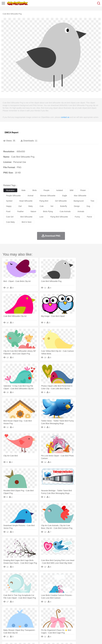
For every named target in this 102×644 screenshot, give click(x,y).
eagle (65, 196)
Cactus (34, 611)
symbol (9, 201)
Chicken (40, 615)
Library (91, 623)
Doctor (55, 619)
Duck (57, 615)
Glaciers (64, 611)
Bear (17, 615)
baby (31, 206)
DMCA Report (11, 132)
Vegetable (76, 627)
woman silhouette (48, 196)
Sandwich (60, 627)
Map (76, 623)
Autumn (20, 611)
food (8, 211)
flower (83, 190)
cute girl (10, 217)
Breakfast (13, 627)
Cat (34, 615)
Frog (81, 615)
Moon (85, 611)
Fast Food (40, 627)
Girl (89, 619)
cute (42, 206)
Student (14, 623)
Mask (13, 619)
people (46, 190)
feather (20, 211)
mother (37, 619)
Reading (44, 623)
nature (33, 211)
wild (72, 190)
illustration (10, 190)
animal (30, 196)
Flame (57, 611)
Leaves (27, 611)
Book (28, 623)
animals (81, 211)
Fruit (47, 627)
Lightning (78, 611)
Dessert (26, 627)
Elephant (69, 615)
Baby (19, 619)
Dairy (20, 627)
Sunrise (92, 611)
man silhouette (80, 196)
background (79, 201)
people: (6, 619)
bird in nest (26, 222)
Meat (53, 627)
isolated (60, 190)
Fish (76, 615)
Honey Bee (88, 615)
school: (6, 623)
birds (35, 190)
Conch (40, 611)
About (5, 639)
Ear (60, 619)
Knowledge (83, 623)
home (78, 619)
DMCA (39, 639)
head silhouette (26, 201)
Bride (24, 619)
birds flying (48, 211)
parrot (89, 217)
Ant (12, 615)
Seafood (68, 627)
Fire (52, 611)
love (41, 217)
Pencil (51, 623)
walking (72, 619)
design (77, 206)
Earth (47, 611)
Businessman (46, 619)
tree (92, 201)
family (30, 619)
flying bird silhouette (59, 217)
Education (59, 623)
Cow (47, 615)
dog (88, 206)
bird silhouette (26, 217)
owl (20, 206)
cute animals (65, 211)
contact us (65, 117)
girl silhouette (61, 201)
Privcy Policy (21, 639)
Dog (52, 615)
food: (5, 627)
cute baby (10, 222)
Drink (33, 627)
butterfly (64, 206)
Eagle (62, 615)
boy (93, 619)
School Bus (68, 623)
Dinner (91, 627)
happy (9, 206)
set (52, 206)
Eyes (65, 619)
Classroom (35, 623)
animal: (6, 615)
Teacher (22, 623)
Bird (22, 615)
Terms (12, 639)
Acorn (13, 611)
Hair (84, 619)
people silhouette (13, 196)
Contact (31, 639)
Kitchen (84, 627)
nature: (6, 611)
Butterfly (28, 615)
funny (77, 217)
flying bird (44, 201)
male (24, 190)
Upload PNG (49, 639)
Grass (71, 611)
